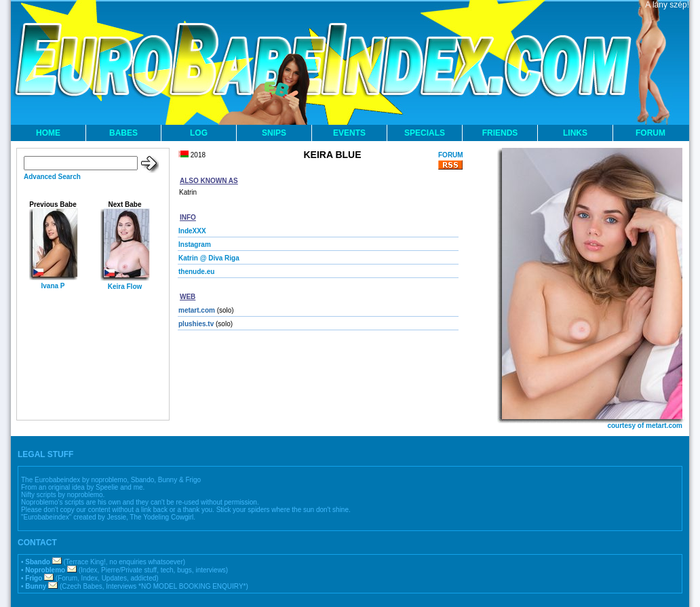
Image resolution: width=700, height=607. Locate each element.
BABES (123, 133)
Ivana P (53, 286)
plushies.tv (196, 324)
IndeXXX (192, 231)
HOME (48, 133)
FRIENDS (500, 133)
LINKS (575, 133)
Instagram (195, 244)
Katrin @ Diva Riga (209, 258)
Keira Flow (125, 287)
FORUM (650, 133)
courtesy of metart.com (645, 426)
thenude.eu (196, 272)
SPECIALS (425, 133)
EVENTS (349, 133)
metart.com (197, 310)
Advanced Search (52, 177)
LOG (199, 133)
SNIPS (274, 133)
